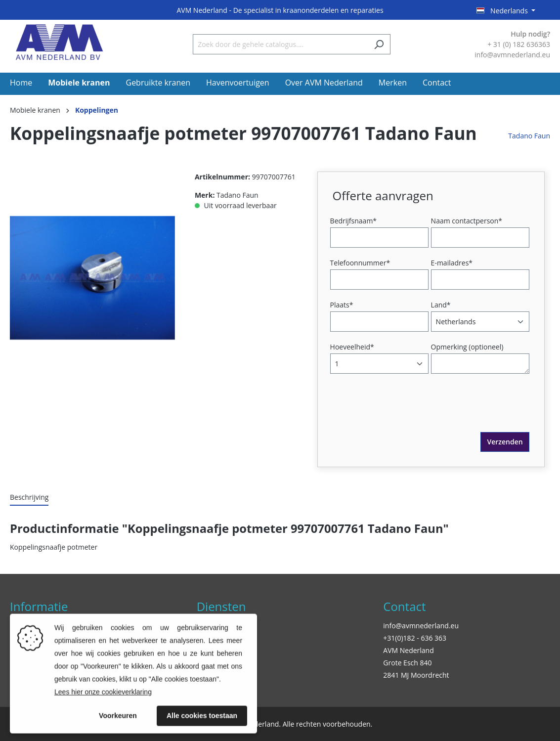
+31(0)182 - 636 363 (415, 638)
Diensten (221, 606)
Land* (441, 305)
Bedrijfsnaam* (353, 221)
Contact (404, 606)
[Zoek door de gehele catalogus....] (280, 44)
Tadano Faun (529, 136)
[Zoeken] (379, 44)
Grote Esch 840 (407, 663)
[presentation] (408, 413)
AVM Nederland (408, 650)
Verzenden (505, 442)
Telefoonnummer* (360, 263)
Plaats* (342, 305)
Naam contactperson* (467, 221)
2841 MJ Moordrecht (416, 675)
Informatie (39, 606)
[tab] (29, 498)
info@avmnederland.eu (421, 626)
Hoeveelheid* (352, 347)
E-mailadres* (452, 263)
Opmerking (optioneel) (467, 347)
